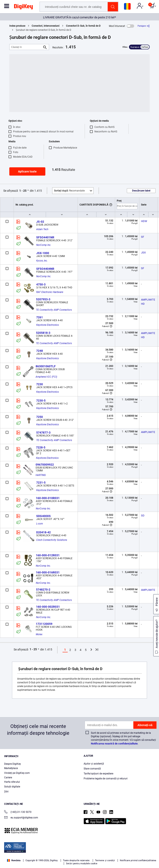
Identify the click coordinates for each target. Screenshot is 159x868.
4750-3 (41, 284)
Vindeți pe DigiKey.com (17, 773)
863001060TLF (46, 366)
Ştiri (6, 792)
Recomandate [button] (69, 191)
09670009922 (45, 465)
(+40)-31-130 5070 (18, 812)
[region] (79, 853)
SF (143, 237)
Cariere (8, 778)
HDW (144, 221)
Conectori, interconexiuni (46, 26)
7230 (40, 384)
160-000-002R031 (48, 607)
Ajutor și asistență (94, 764)
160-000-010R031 (48, 498)
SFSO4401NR (45, 237)
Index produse (17, 26)
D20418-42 (43, 532)
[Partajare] (144, 26)
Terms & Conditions (71, 853)
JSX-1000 (43, 253)
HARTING (41, 475)
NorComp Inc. (44, 245)
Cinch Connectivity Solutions (52, 540)
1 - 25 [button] (23, 191)
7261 (40, 317)
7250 (40, 417)
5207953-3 (43, 299)
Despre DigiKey (13, 764)
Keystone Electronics (48, 325)
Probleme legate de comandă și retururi (106, 779)
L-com (40, 524)
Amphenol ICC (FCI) (46, 377)
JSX (143, 253)
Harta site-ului (12, 782)
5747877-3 (43, 433)
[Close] (152, 845)
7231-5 (41, 483)
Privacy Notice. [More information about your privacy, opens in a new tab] (97, 853)
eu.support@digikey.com (21, 818)
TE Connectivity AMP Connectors (54, 310)
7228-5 (41, 447)
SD (143, 515)
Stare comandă (92, 769)
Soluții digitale (12, 787)
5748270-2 (43, 590)
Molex (39, 634)
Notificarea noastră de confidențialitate (114, 744)
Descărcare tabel (141, 191)
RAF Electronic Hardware (50, 292)
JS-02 (40, 222)
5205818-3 (43, 333)
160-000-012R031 (48, 555)
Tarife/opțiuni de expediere (98, 774)
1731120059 (44, 624)
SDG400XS (43, 516)
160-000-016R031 (48, 572)
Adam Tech (42, 229)
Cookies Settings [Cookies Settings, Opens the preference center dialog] (78, 861)
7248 (40, 351)
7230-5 (41, 401)
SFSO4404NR (45, 269)
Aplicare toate (27, 171)
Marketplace (11, 768)
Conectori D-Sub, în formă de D (83, 26)
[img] (23, 7)
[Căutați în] (26, 47)
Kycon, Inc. (42, 261)
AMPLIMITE (148, 432)
